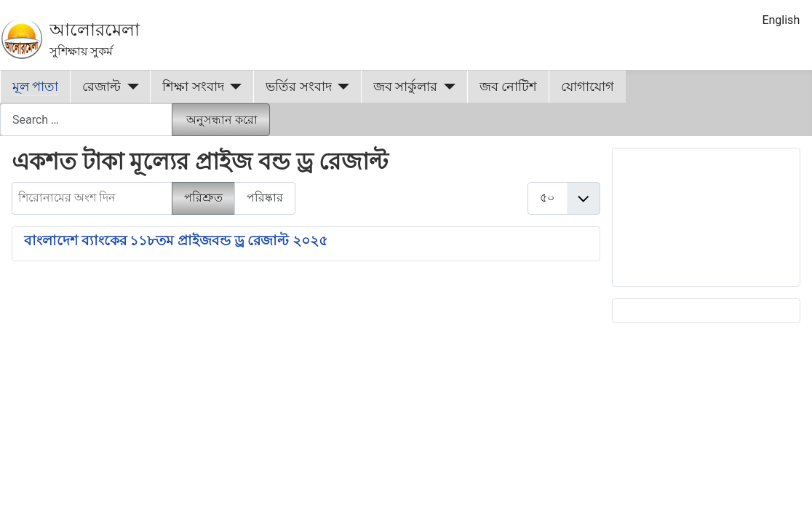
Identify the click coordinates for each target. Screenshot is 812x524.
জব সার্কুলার (405, 87)
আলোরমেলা (95, 30)
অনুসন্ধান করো (222, 120)
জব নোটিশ (508, 87)
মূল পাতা (35, 87)
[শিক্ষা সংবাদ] (233, 87)
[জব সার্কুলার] (446, 87)
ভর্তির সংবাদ (298, 87)
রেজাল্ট (101, 87)
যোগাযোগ (588, 87)
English (781, 20)
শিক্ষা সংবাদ (193, 87)
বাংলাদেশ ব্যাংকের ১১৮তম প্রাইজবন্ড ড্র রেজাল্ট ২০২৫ (176, 241)
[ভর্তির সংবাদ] (341, 87)
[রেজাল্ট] (130, 87)
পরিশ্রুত (203, 198)
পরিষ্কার (265, 198)
